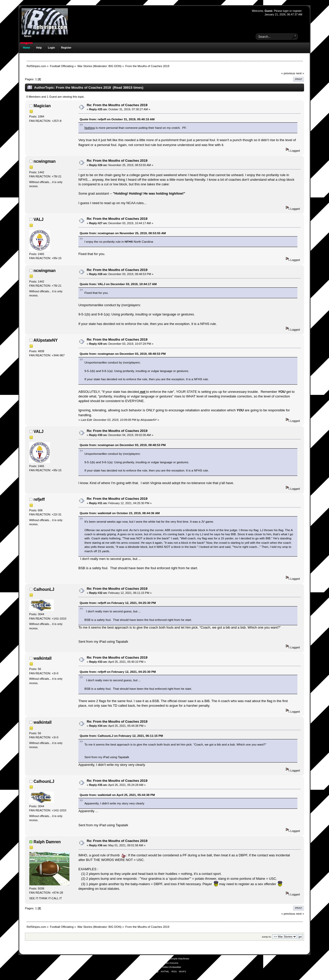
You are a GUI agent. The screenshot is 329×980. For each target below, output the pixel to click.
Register (66, 48)
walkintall (43, 658)
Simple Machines (179, 959)
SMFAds (154, 963)
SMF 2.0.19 (145, 959)
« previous (288, 73)
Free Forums (171, 963)
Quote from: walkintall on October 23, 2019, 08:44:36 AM (120, 513)
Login (51, 48)
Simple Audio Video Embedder (164, 967)
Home (26, 48)
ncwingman (45, 161)
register (297, 11)
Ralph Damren (47, 842)
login (286, 11)
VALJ (39, 219)
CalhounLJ (44, 589)
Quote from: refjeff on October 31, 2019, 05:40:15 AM (117, 119)
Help (39, 48)
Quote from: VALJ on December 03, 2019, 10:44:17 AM (118, 284)
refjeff (39, 499)
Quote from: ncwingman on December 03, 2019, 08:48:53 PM (123, 354)
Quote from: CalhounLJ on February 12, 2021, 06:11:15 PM (121, 736)
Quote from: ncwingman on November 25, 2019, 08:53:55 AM (123, 233)
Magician (42, 106)
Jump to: (267, 937)
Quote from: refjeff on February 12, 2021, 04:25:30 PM (118, 603)
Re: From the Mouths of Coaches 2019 (117, 105)
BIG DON (115, 66)
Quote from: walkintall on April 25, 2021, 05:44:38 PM (117, 795)
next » (300, 73)
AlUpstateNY (45, 340)
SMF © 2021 (161, 959)
